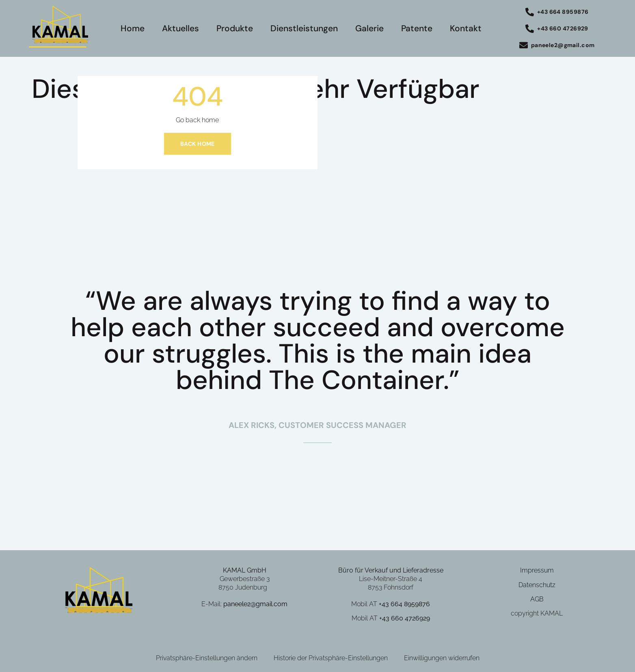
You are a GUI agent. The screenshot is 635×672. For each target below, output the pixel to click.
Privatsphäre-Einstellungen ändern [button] (207, 658)
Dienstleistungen (304, 28)
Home (133, 28)
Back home (198, 144)
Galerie (369, 28)
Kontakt (466, 28)
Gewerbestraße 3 (245, 579)
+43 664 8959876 (404, 604)
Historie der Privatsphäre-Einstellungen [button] (331, 658)
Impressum (537, 570)
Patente (417, 28)
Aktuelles (180, 28)
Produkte (235, 28)
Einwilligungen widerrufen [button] (442, 658)
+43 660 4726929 (405, 618)
